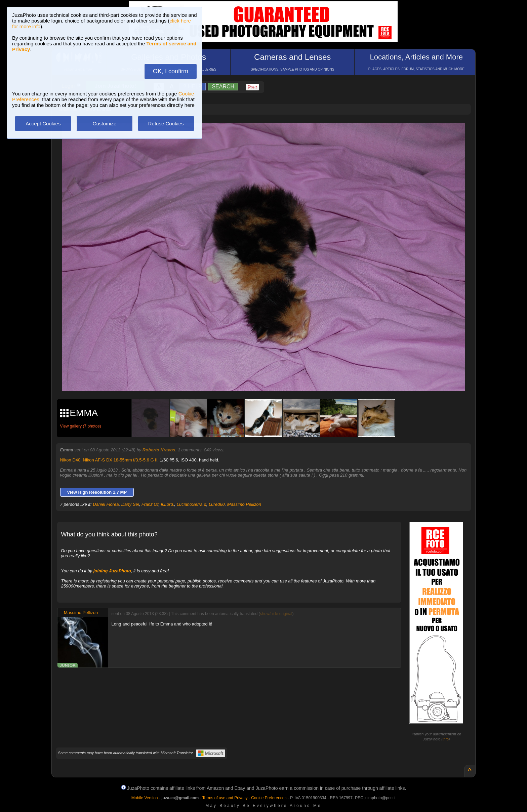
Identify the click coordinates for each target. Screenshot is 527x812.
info (446, 739)
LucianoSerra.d (191, 504)
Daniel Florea (106, 504)
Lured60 (217, 504)
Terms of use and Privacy (225, 798)
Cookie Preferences (269, 798)
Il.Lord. (168, 504)
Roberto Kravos (159, 450)
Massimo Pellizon (244, 504)
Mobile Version (145, 798)
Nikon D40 (70, 460)
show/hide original (276, 614)
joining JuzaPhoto (112, 571)
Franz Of (150, 504)
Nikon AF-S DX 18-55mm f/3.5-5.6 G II (120, 460)
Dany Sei (130, 504)
